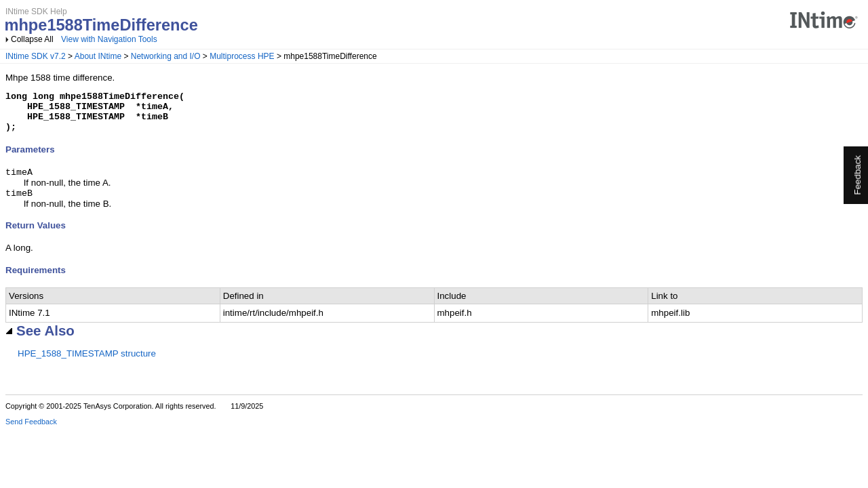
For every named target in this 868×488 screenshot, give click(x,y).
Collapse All (32, 39)
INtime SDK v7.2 (36, 56)
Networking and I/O (166, 56)
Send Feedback (31, 432)
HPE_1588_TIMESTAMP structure (87, 364)
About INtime (98, 56)
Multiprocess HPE (242, 56)
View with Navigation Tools (109, 39)
